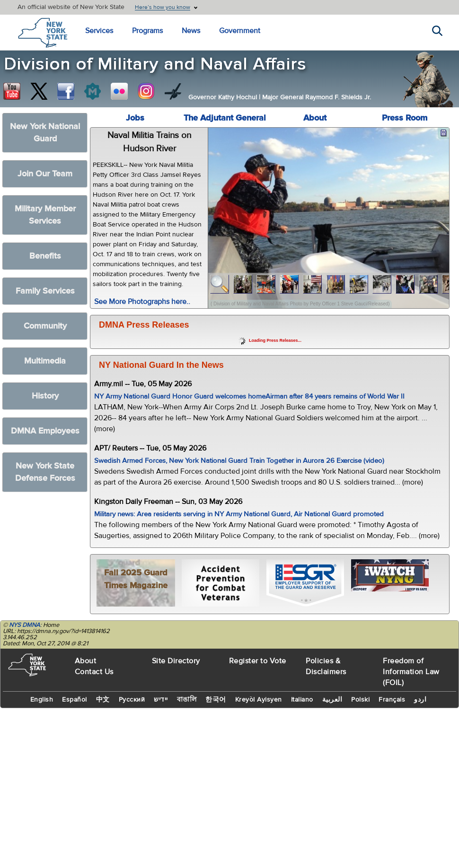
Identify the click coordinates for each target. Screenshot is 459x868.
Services (99, 31)
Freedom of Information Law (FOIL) (411, 672)
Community (45, 326)
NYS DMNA (25, 625)
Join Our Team (45, 174)
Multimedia (45, 361)
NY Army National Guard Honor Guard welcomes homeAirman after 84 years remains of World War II (249, 396)
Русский (132, 700)
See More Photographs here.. (142, 302)
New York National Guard (45, 133)
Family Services (45, 291)
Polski (360, 700)
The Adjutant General (225, 118)
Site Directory (176, 661)
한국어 (216, 700)
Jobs (135, 118)
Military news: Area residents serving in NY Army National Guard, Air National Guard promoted (239, 514)
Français (392, 700)
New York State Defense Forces (45, 472)
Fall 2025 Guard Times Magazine (136, 579)
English (42, 700)
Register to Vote (258, 661)
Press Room (405, 118)
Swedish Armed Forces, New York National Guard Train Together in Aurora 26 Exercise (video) (239, 461)
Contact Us (94, 672)
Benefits (45, 256)
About (315, 118)
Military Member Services (45, 215)
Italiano (302, 700)
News (191, 31)
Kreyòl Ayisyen (259, 700)
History (45, 396)
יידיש (161, 700)
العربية (332, 700)
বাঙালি (187, 700)
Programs (147, 31)
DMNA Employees (45, 431)
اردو (420, 700)
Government (240, 31)
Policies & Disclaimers (326, 666)
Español (75, 700)
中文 (103, 700)
